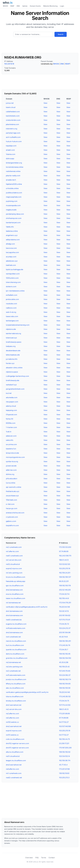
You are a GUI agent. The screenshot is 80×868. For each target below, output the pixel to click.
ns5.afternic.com (12, 718)
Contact (52, 858)
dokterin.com (11, 287)
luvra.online (11, 483)
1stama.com (11, 154)
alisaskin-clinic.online (14, 368)
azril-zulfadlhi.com (13, 137)
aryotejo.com (11, 257)
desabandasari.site (13, 351)
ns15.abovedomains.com (16, 675)
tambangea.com (12, 321)
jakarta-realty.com (13, 176)
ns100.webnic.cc (12, 722)
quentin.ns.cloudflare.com (16, 650)
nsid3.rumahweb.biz (14, 620)
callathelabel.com (13, 112)
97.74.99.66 (64, 718)
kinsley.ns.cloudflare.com (16, 701)
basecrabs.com (12, 316)
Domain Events (35, 6)
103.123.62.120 (65, 564)
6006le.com (11, 423)
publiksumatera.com (14, 193)
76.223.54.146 (64, 607)
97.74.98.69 (64, 551)
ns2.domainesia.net (13, 662)
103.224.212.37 (65, 628)
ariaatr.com (10, 150)
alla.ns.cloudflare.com (15, 752)
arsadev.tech (11, 180)
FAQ (37, 858)
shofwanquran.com (14, 218)
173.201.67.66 (64, 769)
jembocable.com (12, 299)
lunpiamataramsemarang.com (18, 325)
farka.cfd (9, 419)
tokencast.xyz (11, 338)
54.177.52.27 (64, 722)
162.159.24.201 (65, 573)
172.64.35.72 (64, 624)
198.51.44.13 (64, 560)
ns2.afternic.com (12, 714)
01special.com (11, 415)
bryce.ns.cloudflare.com (16, 577)
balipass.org (11, 346)
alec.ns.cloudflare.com (15, 688)
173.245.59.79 (65, 645)
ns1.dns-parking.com (14, 573)
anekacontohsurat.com (15, 513)
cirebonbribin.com (13, 120)
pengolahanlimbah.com (15, 389)
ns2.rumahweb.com (14, 547)
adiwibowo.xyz (12, 261)
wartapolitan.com (13, 274)
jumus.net (10, 103)
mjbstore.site (11, 329)
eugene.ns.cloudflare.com (16, 624)
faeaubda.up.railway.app (16, 581)
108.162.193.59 (65, 688)
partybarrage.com (13, 133)
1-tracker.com (11, 427)
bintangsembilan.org (14, 163)
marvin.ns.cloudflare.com (16, 641)
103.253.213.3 (64, 778)
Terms (44, 858)
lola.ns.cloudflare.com (15, 696)
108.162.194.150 (65, 658)
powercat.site (11, 466)
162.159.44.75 (64, 739)
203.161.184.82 (65, 615)
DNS (18, 6)
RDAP (12, 6)
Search (61, 34)
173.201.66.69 (64, 714)
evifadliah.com (12, 295)
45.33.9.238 (64, 662)
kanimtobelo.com (13, 116)
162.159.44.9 (64, 598)
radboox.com (11, 308)
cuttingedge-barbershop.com (17, 376)
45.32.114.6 (63, 637)
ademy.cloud (11, 406)
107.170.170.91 (65, 620)
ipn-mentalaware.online (15, 291)
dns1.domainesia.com (14, 611)
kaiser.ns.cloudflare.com (16, 598)
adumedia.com (12, 397)
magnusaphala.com (14, 197)
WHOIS (5, 6)
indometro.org (12, 129)
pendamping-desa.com (15, 214)
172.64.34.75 (64, 701)
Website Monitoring (50, 6)
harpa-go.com (12, 508)
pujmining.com (12, 201)
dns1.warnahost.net (14, 705)
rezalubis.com (11, 304)
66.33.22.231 (64, 581)
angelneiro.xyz (12, 235)
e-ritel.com (10, 504)
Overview (29, 858)
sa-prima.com (11, 444)
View (45, 103)
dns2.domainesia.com (14, 590)
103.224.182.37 (65, 675)
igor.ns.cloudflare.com (15, 586)
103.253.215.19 (65, 568)
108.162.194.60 (65, 684)
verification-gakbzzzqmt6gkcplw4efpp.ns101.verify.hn (27, 692)
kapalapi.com (11, 146)
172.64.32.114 (64, 594)
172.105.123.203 (65, 547)
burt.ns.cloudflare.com (15, 645)
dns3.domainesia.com (14, 632)
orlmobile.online (12, 188)
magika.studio (11, 210)
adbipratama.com (13, 240)
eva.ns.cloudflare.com (15, 594)
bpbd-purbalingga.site (15, 269)
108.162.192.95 (65, 654)
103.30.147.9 (64, 611)
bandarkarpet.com (13, 223)
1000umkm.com (12, 278)
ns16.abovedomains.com (16, 628)
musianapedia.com (13, 205)
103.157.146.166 (65, 726)
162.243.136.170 (65, 556)
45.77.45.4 (63, 765)
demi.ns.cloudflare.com (15, 654)
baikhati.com (11, 265)
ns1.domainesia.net (13, 603)
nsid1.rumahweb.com (14, 556)
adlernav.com (11, 470)
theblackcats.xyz (13, 491)
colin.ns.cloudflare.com (15, 739)
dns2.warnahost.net (14, 726)
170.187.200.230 (65, 748)
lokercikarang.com (13, 282)
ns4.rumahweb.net (13, 637)
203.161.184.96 (65, 632)
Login (62, 6)
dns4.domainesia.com (14, 615)
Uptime (25, 6)
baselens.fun (11, 449)
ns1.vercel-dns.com (14, 560)
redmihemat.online (13, 171)
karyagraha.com (12, 252)
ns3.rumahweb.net (13, 671)
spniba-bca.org (12, 461)
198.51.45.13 (64, 709)
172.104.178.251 (65, 603)
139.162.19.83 (64, 773)
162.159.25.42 (64, 667)
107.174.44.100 (65, 705)
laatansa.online (12, 231)
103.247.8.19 (9, 64)
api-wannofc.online (14, 487)
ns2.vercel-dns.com (14, 709)
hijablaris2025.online (14, 184)
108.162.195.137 (65, 577)
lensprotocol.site (12, 453)
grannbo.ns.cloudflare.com (17, 658)
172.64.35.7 (64, 650)
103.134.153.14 (64, 756)
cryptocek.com (12, 517)
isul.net (9, 393)
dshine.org (10, 474)
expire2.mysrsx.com (14, 568)
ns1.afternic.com (12, 551)
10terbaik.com (11, 500)
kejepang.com (11, 410)
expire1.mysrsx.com (14, 731)
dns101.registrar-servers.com (17, 748)
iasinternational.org (13, 333)
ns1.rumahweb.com (14, 773)
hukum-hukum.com (14, 141)
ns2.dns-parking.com (14, 667)
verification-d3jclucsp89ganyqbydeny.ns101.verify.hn (27, 607)
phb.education (12, 479)
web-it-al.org (11, 312)
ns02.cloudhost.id (13, 564)
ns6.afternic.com (12, 769)
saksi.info (10, 440)
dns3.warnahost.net (14, 765)
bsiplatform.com (12, 525)
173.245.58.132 (65, 696)
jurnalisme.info (12, 359)
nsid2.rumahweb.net (14, 778)
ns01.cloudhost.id (13, 756)
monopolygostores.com (15, 457)
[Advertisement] (40, 46)
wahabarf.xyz (11, 385)
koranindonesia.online (15, 167)
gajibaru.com (11, 521)
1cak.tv (9, 432)
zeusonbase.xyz (12, 496)
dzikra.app (10, 159)
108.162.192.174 (65, 679)
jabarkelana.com (12, 124)
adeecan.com (11, 436)
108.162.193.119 (65, 586)
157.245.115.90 (65, 671)
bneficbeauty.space (14, 342)
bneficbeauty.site (13, 380)
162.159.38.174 (65, 760)
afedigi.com (10, 244)
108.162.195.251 (65, 641)
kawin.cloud (11, 107)
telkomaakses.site (13, 355)
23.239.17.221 (64, 743)
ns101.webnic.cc (12, 735)
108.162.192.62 (65, 752)
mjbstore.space (12, 372)
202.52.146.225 (65, 590)
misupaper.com (12, 402)
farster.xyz (10, 363)
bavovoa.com (11, 248)
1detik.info (10, 227)
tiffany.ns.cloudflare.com (16, 684)
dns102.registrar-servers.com (17, 743)
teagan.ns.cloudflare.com (16, 760)
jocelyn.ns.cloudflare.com (16, 679)
